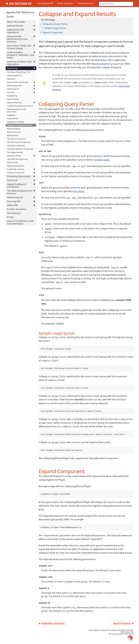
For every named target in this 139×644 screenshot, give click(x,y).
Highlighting (12, 96)
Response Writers (21, 156)
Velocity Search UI (14, 75)
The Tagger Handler (15, 152)
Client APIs (21, 205)
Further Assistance (17, 209)
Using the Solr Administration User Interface (21, 39)
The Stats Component (16, 146)
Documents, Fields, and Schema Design (21, 47)
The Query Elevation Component (20, 149)
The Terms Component (16, 139)
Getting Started (21, 26)
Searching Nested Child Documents (16, 110)
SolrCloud (21, 180)
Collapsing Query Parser (55, 24)
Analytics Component (21, 173)
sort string (79, 191)
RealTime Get (12, 162)
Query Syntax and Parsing (21, 82)
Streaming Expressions (21, 176)
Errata (10, 217)
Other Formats (65, 3)
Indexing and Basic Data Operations (21, 63)
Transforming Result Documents (20, 106)
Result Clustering (14, 132)
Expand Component (53, 32)
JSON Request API (21, 86)
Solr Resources (86, 3)
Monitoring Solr (21, 197)
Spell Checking (13, 99)
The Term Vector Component (19, 142)
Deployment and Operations (21, 31)
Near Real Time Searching (17, 159)
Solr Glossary (14, 213)
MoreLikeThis (12, 118)
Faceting (21, 92)
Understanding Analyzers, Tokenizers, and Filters (21, 55)
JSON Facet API (21, 89)
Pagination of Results (16, 122)
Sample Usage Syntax (55, 28)
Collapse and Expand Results (20, 125)
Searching (21, 68)
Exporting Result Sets (16, 166)
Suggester (11, 115)
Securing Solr (21, 201)
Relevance (11, 79)
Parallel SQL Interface (21, 169)
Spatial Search (13, 135)
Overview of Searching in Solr (19, 72)
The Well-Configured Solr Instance (21, 192)
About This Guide (16, 22)
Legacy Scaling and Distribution (21, 185)
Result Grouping (14, 129)
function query (102, 160)
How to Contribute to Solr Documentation (20, 222)
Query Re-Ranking (21, 102)
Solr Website (44, 3)
